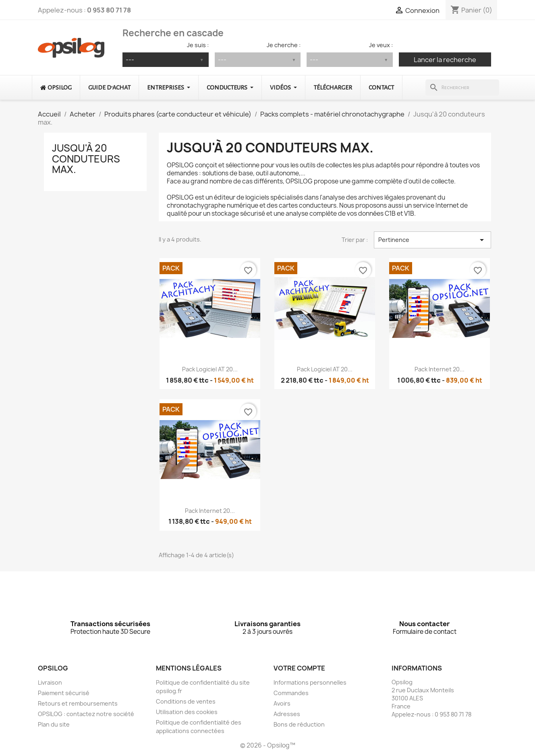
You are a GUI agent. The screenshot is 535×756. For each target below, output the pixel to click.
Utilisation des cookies (187, 712)
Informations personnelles (310, 682)
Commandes (291, 693)
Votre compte (299, 668)
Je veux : (381, 45)
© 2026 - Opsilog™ (268, 745)
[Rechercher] (462, 87)
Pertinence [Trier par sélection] (432, 240)
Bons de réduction (299, 724)
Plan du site (54, 724)
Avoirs (282, 703)
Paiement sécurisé (64, 693)
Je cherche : (284, 45)
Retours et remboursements (78, 703)
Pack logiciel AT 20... (210, 369)
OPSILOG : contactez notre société (86, 714)
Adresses (287, 714)
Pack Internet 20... (440, 369)
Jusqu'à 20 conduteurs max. (86, 159)
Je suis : (198, 45)
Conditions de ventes (186, 701)
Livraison (50, 682)
